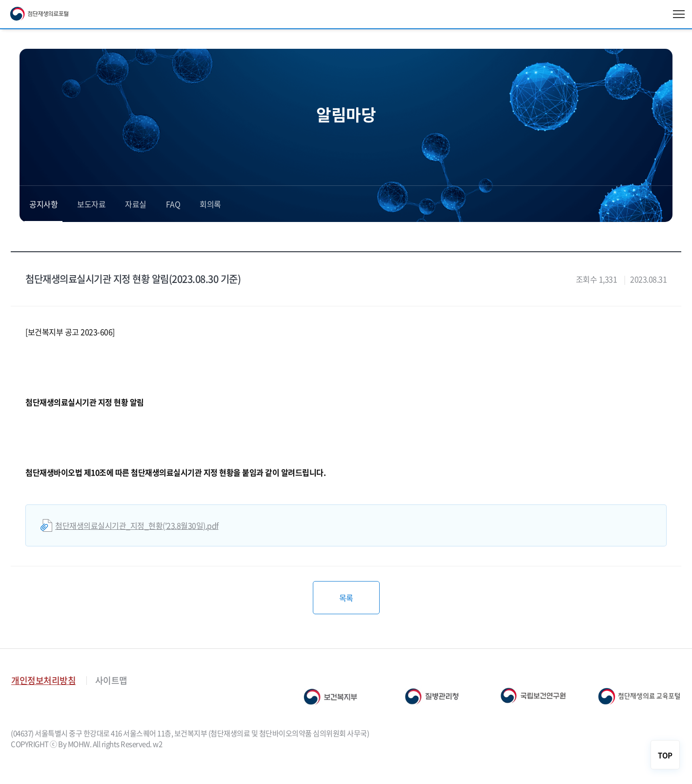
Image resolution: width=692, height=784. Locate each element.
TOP (665, 755)
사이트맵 (111, 680)
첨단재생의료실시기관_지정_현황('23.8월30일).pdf (137, 525)
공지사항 (43, 204)
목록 (346, 598)
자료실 (136, 204)
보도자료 (91, 204)
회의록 (210, 204)
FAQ (173, 204)
